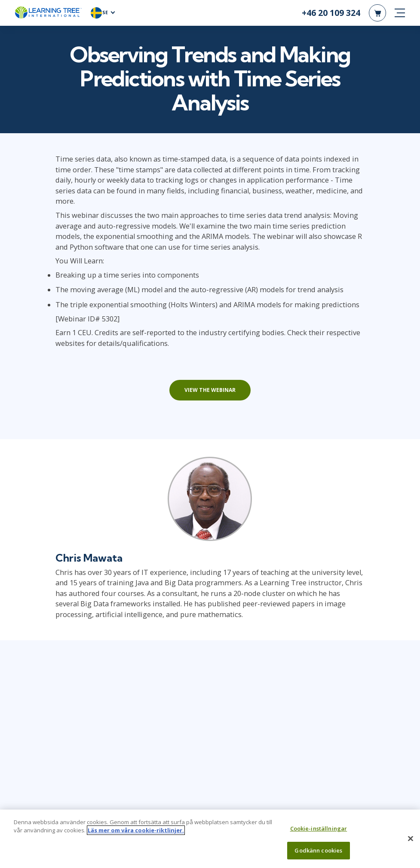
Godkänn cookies (318, 854)
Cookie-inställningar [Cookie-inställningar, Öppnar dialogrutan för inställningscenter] (319, 832)
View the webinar (210, 390)
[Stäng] (411, 842)
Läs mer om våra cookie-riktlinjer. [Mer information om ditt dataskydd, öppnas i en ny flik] (136, 834)
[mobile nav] (400, 13)
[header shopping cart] (377, 13)
